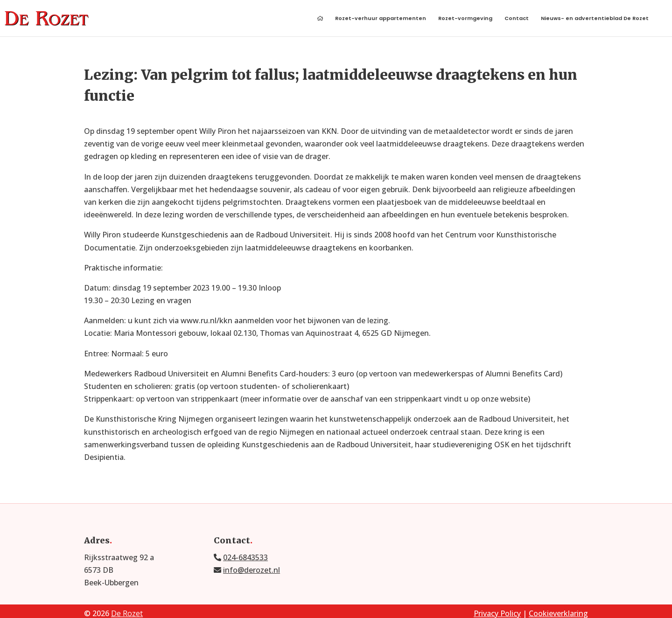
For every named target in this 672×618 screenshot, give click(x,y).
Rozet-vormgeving (465, 19)
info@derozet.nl (252, 570)
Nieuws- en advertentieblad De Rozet (595, 19)
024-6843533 (245, 557)
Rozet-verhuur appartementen (381, 19)
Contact (517, 19)
